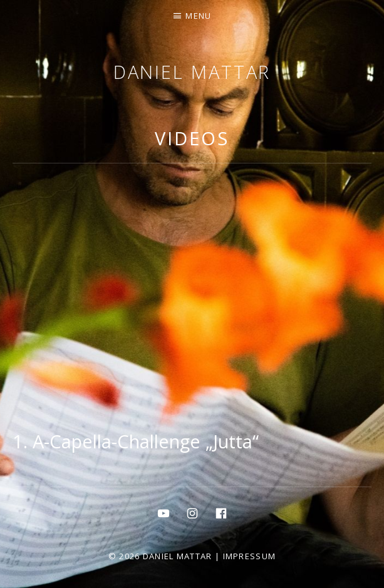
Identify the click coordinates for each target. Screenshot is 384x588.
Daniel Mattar (192, 72)
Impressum (250, 556)
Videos (192, 138)
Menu (198, 16)
